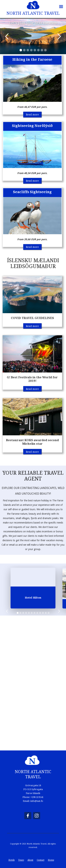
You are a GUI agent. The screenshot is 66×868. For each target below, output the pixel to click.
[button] (62, 6)
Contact (41, 860)
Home (51, 860)
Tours (21, 860)
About (30, 860)
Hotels (12, 860)
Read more (32, 115)
